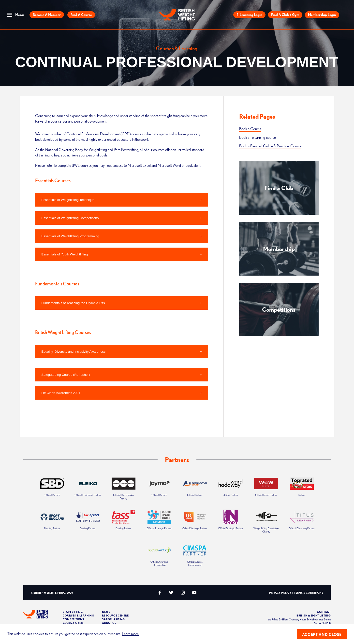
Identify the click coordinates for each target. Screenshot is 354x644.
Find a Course (81, 15)
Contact (324, 612)
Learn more (130, 634)
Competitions (74, 619)
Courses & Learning (78, 615)
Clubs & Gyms (73, 623)
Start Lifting (73, 612)
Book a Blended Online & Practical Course (270, 146)
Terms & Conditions (309, 593)
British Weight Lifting (314, 615)
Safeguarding (113, 619)
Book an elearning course (258, 137)
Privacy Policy (280, 593)
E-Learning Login (249, 15)
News (106, 612)
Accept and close (322, 634)
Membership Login (322, 15)
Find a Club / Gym (285, 15)
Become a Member (47, 15)
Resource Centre (115, 615)
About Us (109, 623)
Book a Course (250, 129)
